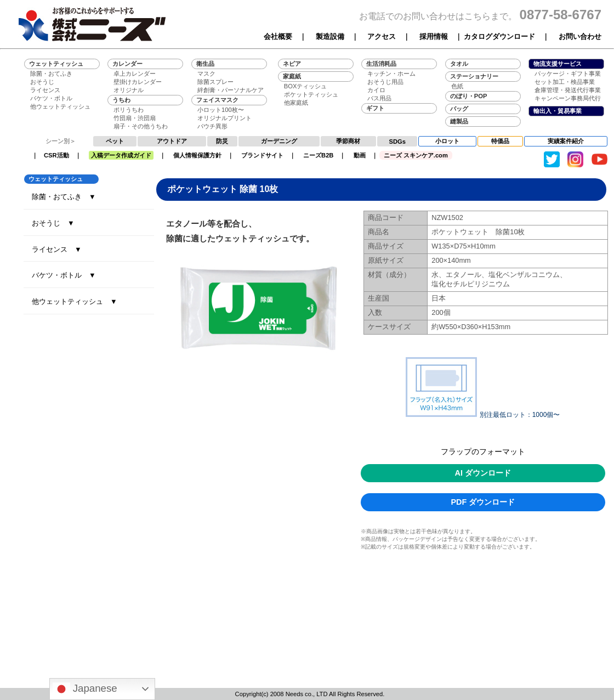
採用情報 (434, 36)
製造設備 (330, 36)
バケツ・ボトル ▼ (64, 275)
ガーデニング (279, 141)
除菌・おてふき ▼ (64, 197)
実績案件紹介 (566, 141)
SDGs (397, 142)
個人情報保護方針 (197, 155)
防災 (222, 141)
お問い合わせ (580, 36)
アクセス (382, 36)
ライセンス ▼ (57, 249)
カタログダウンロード (499, 36)
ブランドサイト (262, 155)
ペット (115, 141)
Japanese (85, 689)
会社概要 (278, 36)
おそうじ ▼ (53, 223)
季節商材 (348, 141)
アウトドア (172, 141)
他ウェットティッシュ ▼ (75, 301)
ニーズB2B (318, 155)
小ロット (447, 141)
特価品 (500, 141)
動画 (360, 155)
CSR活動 (56, 155)
